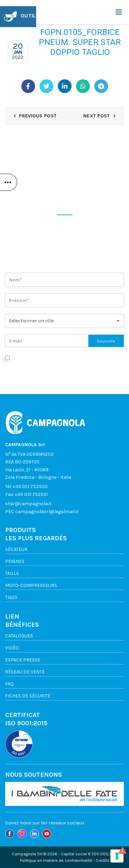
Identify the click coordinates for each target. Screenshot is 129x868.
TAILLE (12, 573)
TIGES (11, 597)
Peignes (15, 561)
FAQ (9, 684)
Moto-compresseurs (31, 585)
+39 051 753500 (30, 487)
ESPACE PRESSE (23, 660)
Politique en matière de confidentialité (56, 860)
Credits (103, 860)
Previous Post (38, 116)
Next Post (97, 116)
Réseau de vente (25, 672)
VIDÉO (12, 648)
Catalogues (19, 636)
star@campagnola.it (28, 504)
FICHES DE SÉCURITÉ (28, 696)
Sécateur (16, 549)
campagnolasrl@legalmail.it (47, 512)
